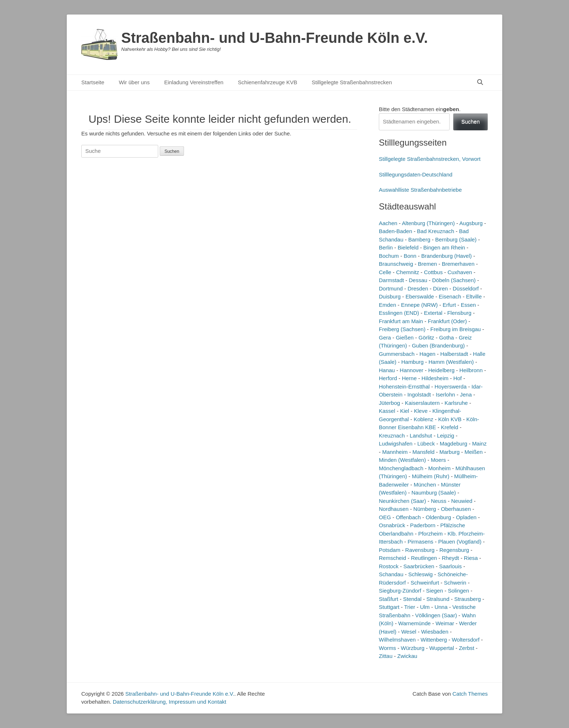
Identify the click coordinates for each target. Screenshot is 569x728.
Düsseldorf (466, 288)
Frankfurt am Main (401, 321)
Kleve (421, 411)
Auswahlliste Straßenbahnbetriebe (420, 190)
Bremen (428, 264)
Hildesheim (435, 378)
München (425, 485)
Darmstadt (391, 280)
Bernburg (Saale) (456, 239)
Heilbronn (471, 370)
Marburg (450, 452)
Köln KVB (450, 419)
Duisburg (390, 296)
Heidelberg (441, 370)
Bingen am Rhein (444, 247)
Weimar (445, 623)
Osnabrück (392, 525)
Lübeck (426, 444)
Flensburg (459, 313)
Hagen (427, 354)
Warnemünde (414, 623)
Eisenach (450, 296)
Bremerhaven (458, 264)
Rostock (389, 566)
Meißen (474, 452)
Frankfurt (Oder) (447, 321)
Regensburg (454, 550)
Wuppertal (442, 648)
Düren (440, 288)
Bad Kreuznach (436, 231)
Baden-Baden (396, 231)
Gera (385, 337)
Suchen (470, 121)
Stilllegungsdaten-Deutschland (416, 174)
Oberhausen (456, 509)
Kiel (404, 411)
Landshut (421, 436)
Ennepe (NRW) (419, 305)
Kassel (387, 411)
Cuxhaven (460, 272)
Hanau (387, 370)
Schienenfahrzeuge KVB (268, 82)
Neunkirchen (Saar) (402, 501)
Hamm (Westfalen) (451, 362)
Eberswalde (419, 296)
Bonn (410, 256)
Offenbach (408, 517)
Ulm (425, 607)
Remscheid (392, 558)
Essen (468, 305)
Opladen (466, 517)
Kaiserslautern (422, 403)
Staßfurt (388, 599)
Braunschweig (396, 264)
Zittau (386, 656)
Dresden (418, 288)
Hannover (412, 370)
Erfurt (449, 305)
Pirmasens (420, 542)
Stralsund (438, 599)
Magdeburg (454, 444)
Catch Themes (470, 694)
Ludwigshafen (396, 444)
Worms (387, 648)
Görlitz (426, 337)
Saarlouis (451, 566)
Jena (466, 394)
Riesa (471, 558)
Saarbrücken (419, 566)
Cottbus (433, 272)
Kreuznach (392, 436)
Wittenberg (434, 640)
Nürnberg (425, 509)
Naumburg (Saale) (434, 493)
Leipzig (446, 436)
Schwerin (455, 583)
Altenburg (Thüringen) (428, 223)
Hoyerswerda (450, 387)
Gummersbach (397, 354)
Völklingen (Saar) (436, 615)
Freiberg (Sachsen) (402, 329)
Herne (409, 378)
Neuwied (462, 501)
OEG (385, 517)
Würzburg (413, 648)
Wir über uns (134, 82)
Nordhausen (394, 509)
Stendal (412, 599)
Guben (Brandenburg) (438, 345)
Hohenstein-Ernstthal (404, 387)
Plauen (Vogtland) (460, 542)
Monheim (439, 468)
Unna (441, 607)
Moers (438, 460)
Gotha (447, 337)
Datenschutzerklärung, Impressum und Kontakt (170, 702)
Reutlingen (424, 558)
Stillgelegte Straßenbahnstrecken (352, 82)
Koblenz (423, 419)
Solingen (458, 591)
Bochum (389, 256)
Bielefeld (408, 247)
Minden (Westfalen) (402, 460)
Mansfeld (424, 452)
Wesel (409, 632)
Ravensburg (420, 550)
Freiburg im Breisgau (456, 329)
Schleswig (421, 574)
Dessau (418, 280)
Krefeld (450, 427)
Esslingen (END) (399, 313)
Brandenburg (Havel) (447, 256)
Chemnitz (408, 272)
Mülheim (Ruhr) (431, 476)
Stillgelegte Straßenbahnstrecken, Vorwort (430, 159)
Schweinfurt (425, 583)
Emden (388, 305)
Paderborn (423, 525)
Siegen (435, 591)
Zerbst (466, 648)
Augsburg (471, 223)
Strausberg (468, 599)
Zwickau (407, 656)
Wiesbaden (435, 632)
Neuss (439, 501)
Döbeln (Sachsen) (454, 280)
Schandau (391, 574)
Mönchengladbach (401, 468)
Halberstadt (454, 354)
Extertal (433, 313)
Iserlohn (445, 394)
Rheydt (450, 558)
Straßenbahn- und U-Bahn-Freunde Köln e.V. (275, 38)
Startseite (93, 82)
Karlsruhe (456, 403)
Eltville (474, 296)
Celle (385, 272)
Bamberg (419, 239)
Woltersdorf (466, 640)
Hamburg (413, 362)
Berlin (386, 247)
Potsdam (390, 550)
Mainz (479, 444)
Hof (457, 378)
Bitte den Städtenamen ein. (420, 109)
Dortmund (391, 288)
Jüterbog (389, 403)
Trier (410, 607)
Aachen (388, 223)
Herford (388, 378)
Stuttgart (389, 607)
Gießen (405, 337)
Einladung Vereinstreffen (194, 82)
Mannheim (395, 452)
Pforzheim (430, 534)
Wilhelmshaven (397, 640)
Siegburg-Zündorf (400, 591)
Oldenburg (438, 517)
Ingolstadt (419, 394)
